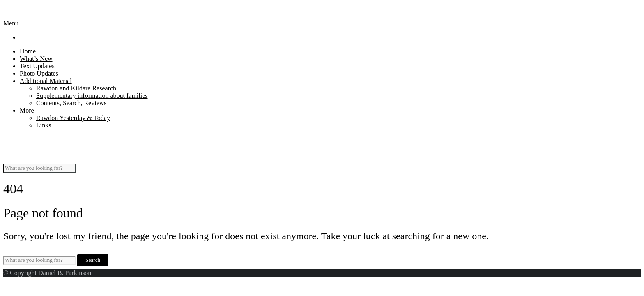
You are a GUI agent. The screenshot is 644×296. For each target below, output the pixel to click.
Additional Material (46, 81)
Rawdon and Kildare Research (76, 88)
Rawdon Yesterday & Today (73, 118)
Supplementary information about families (92, 96)
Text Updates (37, 66)
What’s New (36, 59)
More (27, 110)
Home (28, 51)
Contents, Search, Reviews (71, 103)
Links (44, 125)
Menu (11, 23)
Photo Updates (39, 73)
